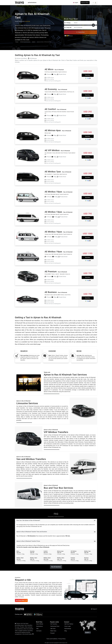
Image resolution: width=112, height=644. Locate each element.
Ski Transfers (54, 624)
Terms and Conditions (52, 639)
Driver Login (68, 626)
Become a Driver (85, 3)
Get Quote (39, 631)
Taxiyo (17, 42)
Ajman (34, 42)
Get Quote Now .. (21, 600)
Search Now (80, 32)
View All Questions (56, 567)
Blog (66, 631)
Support (94, 609)
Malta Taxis (53, 631)
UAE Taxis (53, 629)
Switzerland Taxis (55, 626)
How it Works (40, 624)
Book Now (88, 75)
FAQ (37, 629)
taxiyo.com (65, 643)
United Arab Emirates (25, 42)
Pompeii (53, 633)
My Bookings (68, 629)
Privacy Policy (62, 639)
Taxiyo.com (47, 372)
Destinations (32, 3)
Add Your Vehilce (69, 624)
